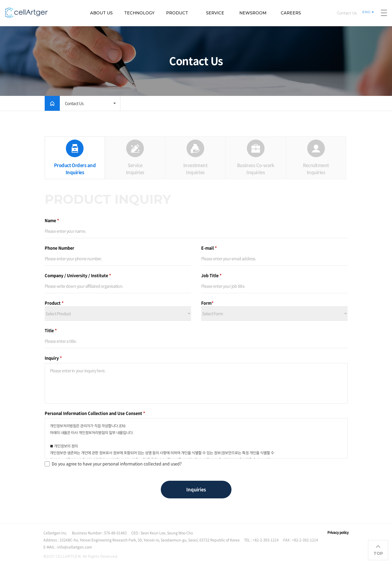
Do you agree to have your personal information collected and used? (113, 464)
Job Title (211, 275)
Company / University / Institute (78, 275)
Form (207, 303)
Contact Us (347, 13)
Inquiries (196, 489)
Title (51, 330)
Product (54, 303)
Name (52, 220)
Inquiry (53, 358)
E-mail (209, 248)
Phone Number (59, 248)
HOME (52, 103)
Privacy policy (338, 532)
